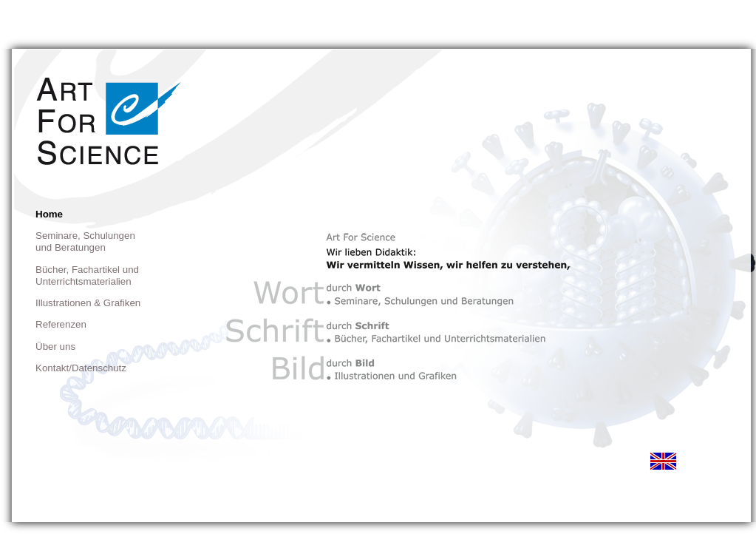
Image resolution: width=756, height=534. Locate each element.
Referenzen (61, 324)
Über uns (55, 347)
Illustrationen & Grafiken (88, 303)
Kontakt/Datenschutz (81, 368)
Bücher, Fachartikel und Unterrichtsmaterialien (87, 276)
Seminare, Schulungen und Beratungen (85, 241)
